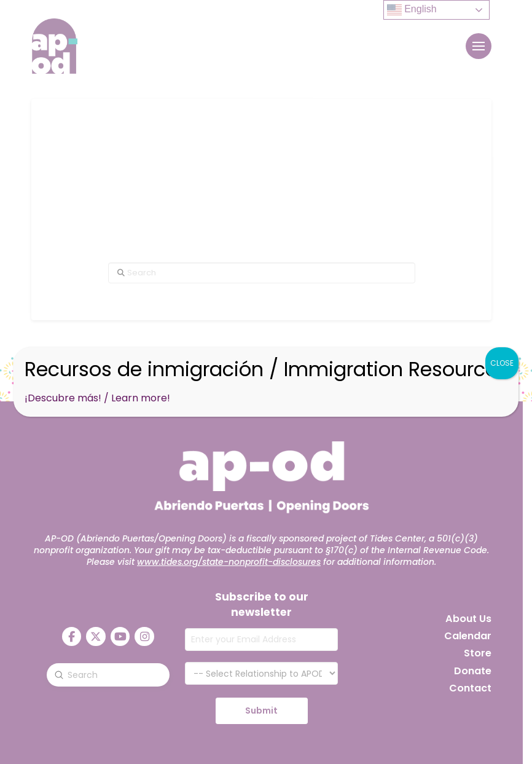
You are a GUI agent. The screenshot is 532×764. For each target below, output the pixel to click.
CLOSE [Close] (502, 363)
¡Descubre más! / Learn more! (97, 398)
